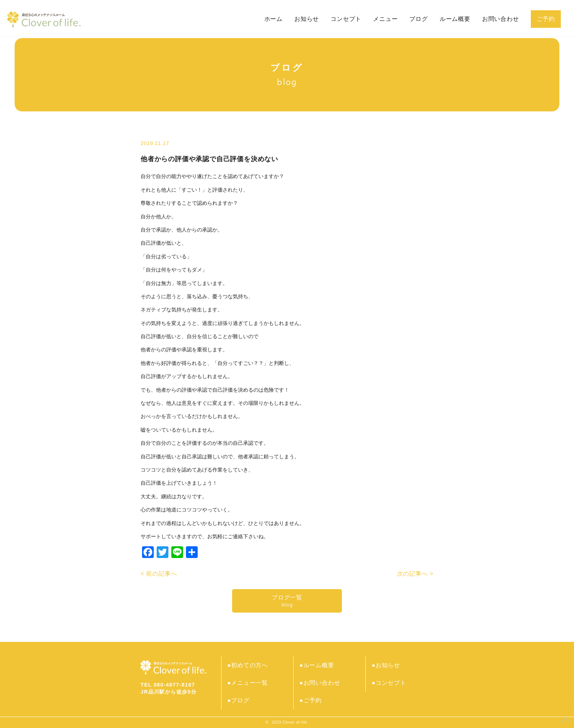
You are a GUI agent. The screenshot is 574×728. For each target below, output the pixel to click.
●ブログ (238, 700)
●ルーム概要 (317, 665)
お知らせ (307, 19)
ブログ (418, 19)
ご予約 (546, 19)
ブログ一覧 (287, 601)
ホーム (273, 19)
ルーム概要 (455, 19)
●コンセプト (389, 683)
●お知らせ (386, 665)
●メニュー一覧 (248, 683)
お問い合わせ (501, 19)
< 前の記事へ (159, 574)
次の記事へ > (415, 574)
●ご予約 (311, 700)
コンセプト (346, 19)
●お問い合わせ (320, 683)
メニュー (385, 19)
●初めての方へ (248, 665)
